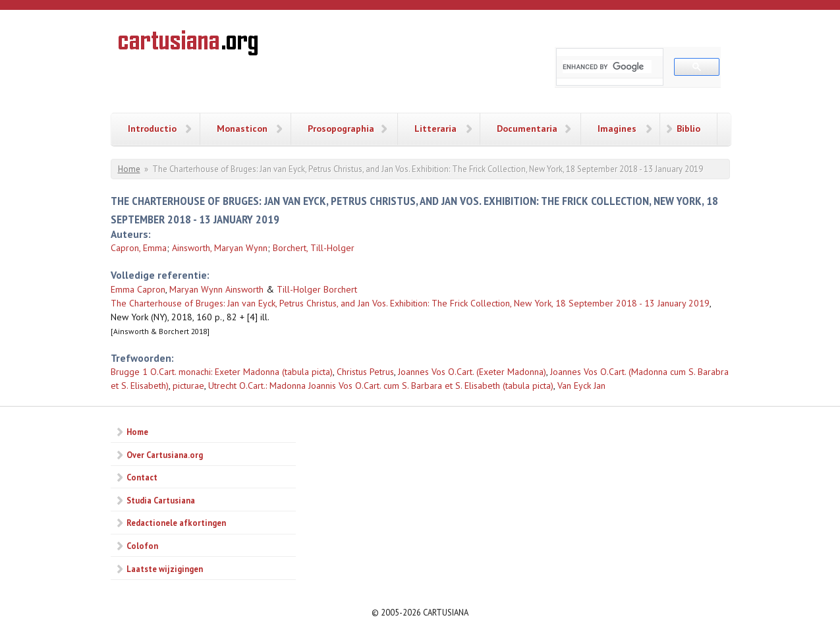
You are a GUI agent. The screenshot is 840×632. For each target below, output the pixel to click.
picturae (188, 386)
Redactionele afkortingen (176, 523)
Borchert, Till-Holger (314, 248)
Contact (142, 477)
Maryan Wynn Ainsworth (216, 289)
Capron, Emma (139, 248)
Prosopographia (341, 129)
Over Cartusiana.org (165, 455)
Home (129, 169)
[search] (607, 67)
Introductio (152, 129)
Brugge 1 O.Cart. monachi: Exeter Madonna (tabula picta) (222, 372)
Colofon (142, 546)
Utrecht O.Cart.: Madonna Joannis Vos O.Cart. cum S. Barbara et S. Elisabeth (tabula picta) (381, 386)
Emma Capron (138, 289)
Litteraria (435, 129)
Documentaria (527, 129)
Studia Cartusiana (161, 500)
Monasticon (242, 129)
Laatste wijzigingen (165, 569)
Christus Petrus (365, 372)
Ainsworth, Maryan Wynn (220, 248)
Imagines (617, 129)
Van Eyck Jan (581, 386)
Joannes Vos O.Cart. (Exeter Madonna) (472, 372)
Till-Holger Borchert (317, 289)
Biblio (688, 129)
